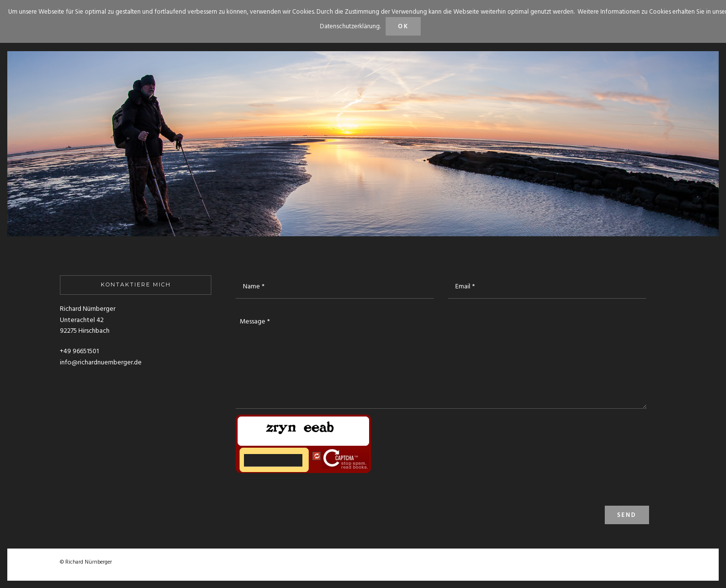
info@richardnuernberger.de (101, 363)
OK (403, 27)
